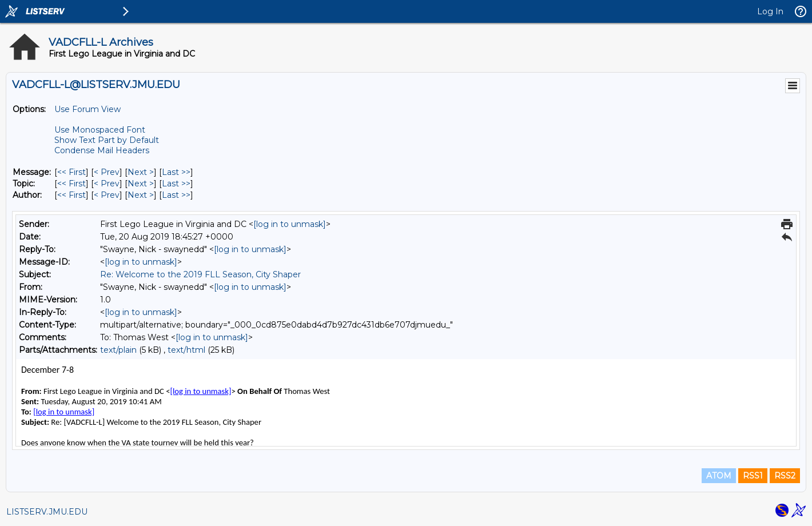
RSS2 (785, 476)
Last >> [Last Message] (176, 172)
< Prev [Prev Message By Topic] (107, 184)
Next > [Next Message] (141, 172)
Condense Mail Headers (102, 150)
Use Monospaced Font (100, 130)
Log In (770, 11)
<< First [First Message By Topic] (71, 184)
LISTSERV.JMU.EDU (47, 512)
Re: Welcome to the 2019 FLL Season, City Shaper (200, 274)
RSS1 (753, 476)
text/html (186, 350)
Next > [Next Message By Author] (141, 195)
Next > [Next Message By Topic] (141, 184)
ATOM (719, 476)
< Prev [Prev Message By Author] (107, 195)
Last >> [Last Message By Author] (176, 195)
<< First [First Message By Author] (71, 195)
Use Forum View (87, 109)
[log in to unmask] (290, 224)
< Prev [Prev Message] (107, 172)
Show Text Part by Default (107, 140)
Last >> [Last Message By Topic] (176, 184)
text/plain (118, 350)
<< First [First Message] (71, 172)
